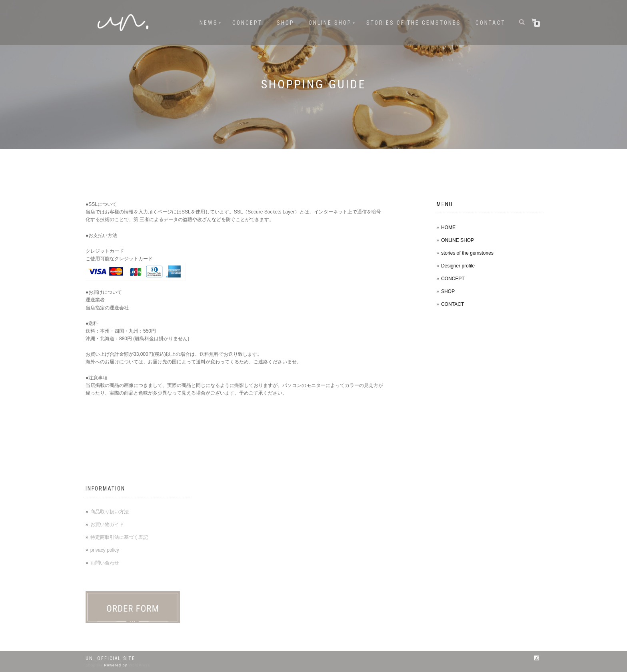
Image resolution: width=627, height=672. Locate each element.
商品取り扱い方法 (110, 512)
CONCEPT (247, 23)
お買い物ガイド (107, 524)
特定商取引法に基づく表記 (119, 537)
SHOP (286, 23)
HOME (448, 227)
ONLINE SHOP (330, 23)
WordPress (139, 665)
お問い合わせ (105, 563)
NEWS (209, 23)
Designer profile (458, 266)
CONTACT (490, 23)
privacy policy (105, 550)
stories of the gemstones (414, 23)
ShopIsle (95, 665)
